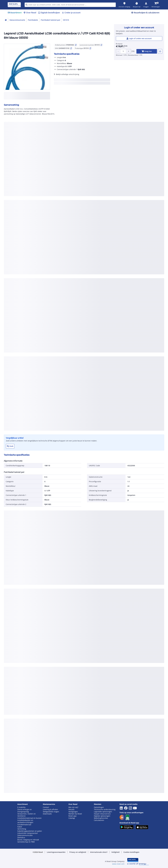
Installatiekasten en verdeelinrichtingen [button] (25, 821)
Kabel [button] (20, 827)
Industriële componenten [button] (28, 833)
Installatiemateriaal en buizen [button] (29, 818)
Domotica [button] (21, 838)
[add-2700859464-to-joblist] (160, 51)
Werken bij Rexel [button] (75, 814)
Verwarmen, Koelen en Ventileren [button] (27, 815)
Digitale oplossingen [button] (102, 816)
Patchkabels (33, 20)
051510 (66, 20)
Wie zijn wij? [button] (73, 807)
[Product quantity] (123, 51)
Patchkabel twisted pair (51, 20)
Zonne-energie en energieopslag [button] (25, 811)
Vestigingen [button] (73, 812)
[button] (56, 852)
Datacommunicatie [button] (25, 835)
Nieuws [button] (71, 809)
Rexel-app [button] (72, 816)
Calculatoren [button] (99, 820)
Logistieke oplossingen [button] (103, 812)
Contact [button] (46, 807)
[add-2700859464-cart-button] (147, 51)
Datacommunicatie (17, 20)
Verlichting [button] (22, 829)
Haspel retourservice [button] (102, 814)
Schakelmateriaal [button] (24, 825)
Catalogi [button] (72, 818)
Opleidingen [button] (99, 807)
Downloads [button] (47, 814)
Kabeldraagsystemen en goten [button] (30, 831)
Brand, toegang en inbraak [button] (28, 840)
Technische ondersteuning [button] (105, 809)
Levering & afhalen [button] (50, 809)
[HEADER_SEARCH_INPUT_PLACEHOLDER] (70, 5)
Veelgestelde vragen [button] (51, 812)
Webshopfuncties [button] (101, 818)
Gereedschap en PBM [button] (26, 842)
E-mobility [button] (21, 807)
